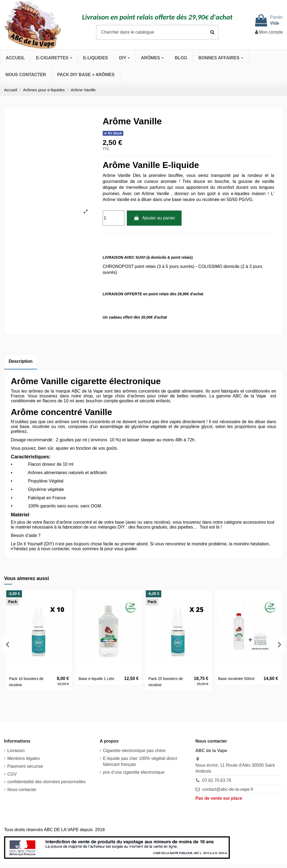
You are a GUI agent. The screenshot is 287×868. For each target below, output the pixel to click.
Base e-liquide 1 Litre (96, 679)
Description (21, 361)
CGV (12, 774)
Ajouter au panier (154, 218)
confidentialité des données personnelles (46, 782)
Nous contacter (22, 790)
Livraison (16, 751)
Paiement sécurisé (25, 766)
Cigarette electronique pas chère (134, 751)
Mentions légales (24, 758)
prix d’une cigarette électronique (134, 772)
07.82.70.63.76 (217, 780)
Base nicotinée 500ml (236, 679)
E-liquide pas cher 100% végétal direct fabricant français (140, 761)
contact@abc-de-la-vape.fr (228, 789)
